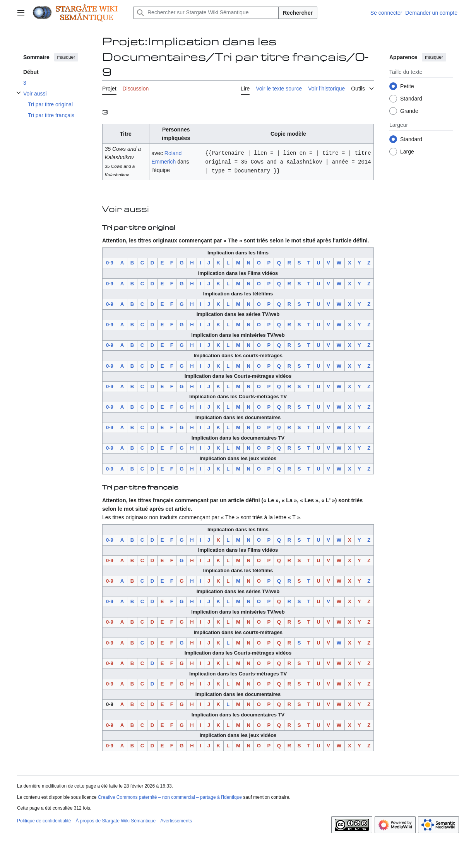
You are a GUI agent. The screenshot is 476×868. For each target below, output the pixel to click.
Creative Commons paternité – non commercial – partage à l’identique (170, 797)
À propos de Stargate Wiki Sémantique (116, 821)
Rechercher (298, 13)
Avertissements (176, 821)
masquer (66, 57)
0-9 (110, 263)
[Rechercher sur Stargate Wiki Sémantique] (206, 13)
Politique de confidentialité (44, 821)
